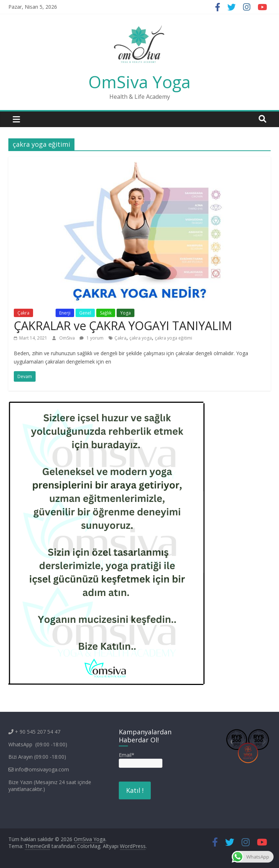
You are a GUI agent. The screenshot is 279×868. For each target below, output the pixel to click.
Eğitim (44, 313)
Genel (85, 313)
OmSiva (68, 338)
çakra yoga (141, 338)
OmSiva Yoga (139, 82)
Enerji (65, 313)
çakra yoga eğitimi (173, 338)
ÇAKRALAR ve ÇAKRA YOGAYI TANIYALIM (123, 326)
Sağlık (106, 313)
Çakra (23, 313)
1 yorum (92, 338)
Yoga (126, 313)
